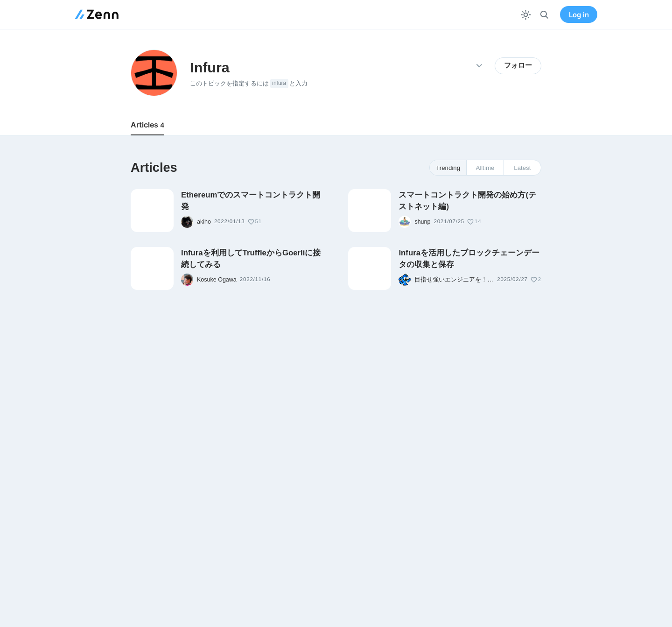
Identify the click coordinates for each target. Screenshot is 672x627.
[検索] (544, 15)
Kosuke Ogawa (217, 280)
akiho (204, 222)
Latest (522, 168)
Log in (579, 15)
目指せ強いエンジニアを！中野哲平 (454, 280)
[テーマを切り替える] (526, 15)
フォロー (518, 65)
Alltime (485, 168)
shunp (422, 222)
